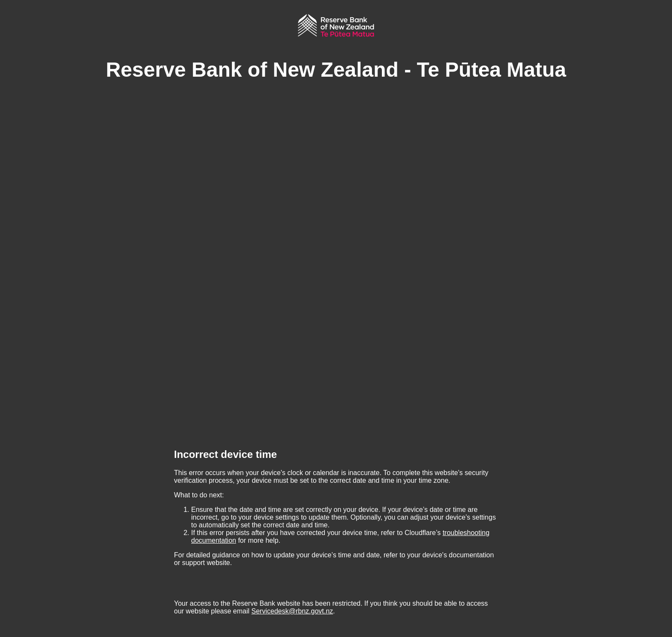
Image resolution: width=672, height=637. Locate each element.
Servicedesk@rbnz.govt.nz (292, 611)
